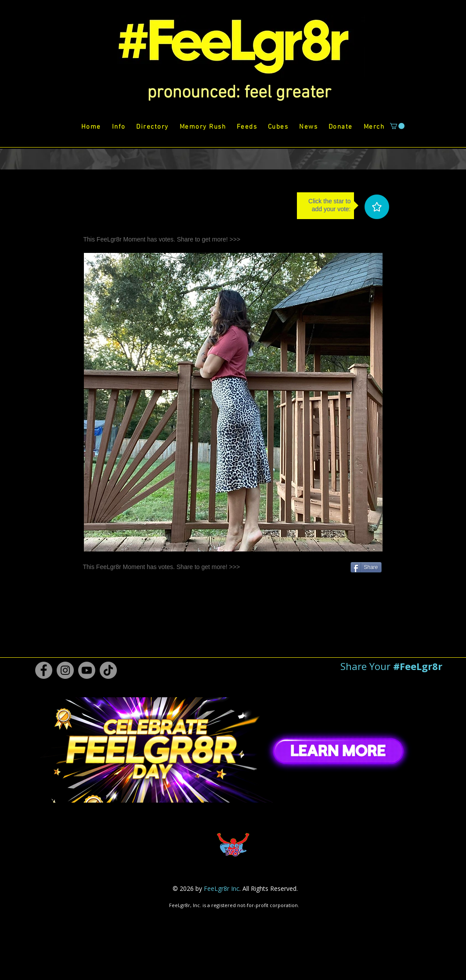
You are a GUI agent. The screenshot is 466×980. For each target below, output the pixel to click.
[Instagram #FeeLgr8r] (65, 670)
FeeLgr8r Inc (222, 888)
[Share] (366, 567)
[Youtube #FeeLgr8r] (87, 670)
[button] (239, 93)
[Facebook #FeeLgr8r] (44, 670)
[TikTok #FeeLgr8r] (108, 670)
